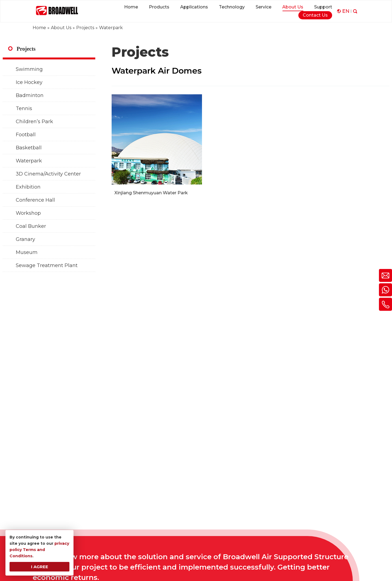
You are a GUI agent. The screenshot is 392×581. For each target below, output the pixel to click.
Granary (25, 239)
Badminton (30, 95)
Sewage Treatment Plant (47, 265)
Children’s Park (34, 122)
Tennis (24, 108)
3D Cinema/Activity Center (48, 174)
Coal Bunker (31, 226)
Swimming (29, 69)
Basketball (29, 148)
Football (26, 135)
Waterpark (29, 161)
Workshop (28, 213)
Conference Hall (35, 200)
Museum (27, 252)
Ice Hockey (29, 82)
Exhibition (28, 187)
